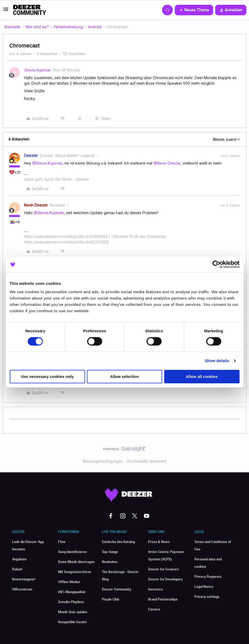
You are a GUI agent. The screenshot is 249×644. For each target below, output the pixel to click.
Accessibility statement (147, 461)
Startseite (12, 27)
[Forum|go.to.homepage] (30, 10)
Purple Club (111, 599)
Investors (156, 589)
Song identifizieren (72, 552)
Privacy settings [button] (207, 597)
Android (95, 27)
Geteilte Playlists (71, 602)
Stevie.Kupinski (37, 70)
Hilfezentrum (22, 589)
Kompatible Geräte (72, 622)
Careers (154, 609)
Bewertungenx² (24, 579)
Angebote (19, 559)
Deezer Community (117, 589)
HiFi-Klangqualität (72, 592)
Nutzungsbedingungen (103, 461)
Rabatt (17, 569)
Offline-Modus (69, 582)
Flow (62, 542)
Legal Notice (204, 587)
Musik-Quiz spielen (73, 612)
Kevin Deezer (36, 205)
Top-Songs (110, 552)
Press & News (159, 542)
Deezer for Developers (165, 579)
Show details (217, 361)
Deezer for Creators (163, 569)
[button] (6, 11)
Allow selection (124, 377)
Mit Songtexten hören (75, 572)
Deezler (31, 155)
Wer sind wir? (37, 27)
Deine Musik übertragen (76, 562)
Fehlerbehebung (68, 27)
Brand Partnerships (163, 599)
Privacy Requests (208, 576)
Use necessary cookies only (47, 377)
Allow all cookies (202, 377)
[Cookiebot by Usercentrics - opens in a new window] (216, 264)
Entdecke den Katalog (118, 542)
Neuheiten (110, 562)
